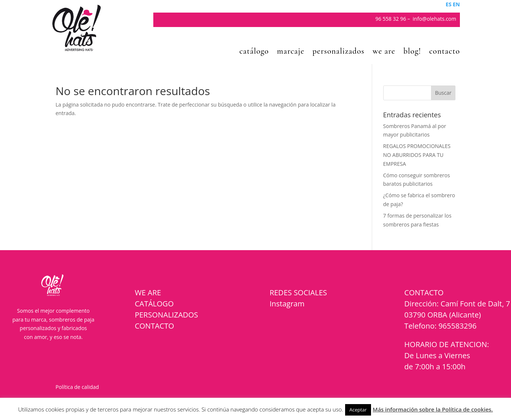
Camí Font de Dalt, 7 (475, 304)
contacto (445, 52)
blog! (412, 52)
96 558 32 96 (391, 19)
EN (456, 4)
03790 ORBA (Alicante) (443, 315)
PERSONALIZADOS (166, 315)
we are (384, 52)
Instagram (287, 304)
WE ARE (148, 293)
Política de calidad (77, 387)
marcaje (291, 52)
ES (449, 4)
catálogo (254, 52)
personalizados (338, 52)
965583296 (457, 326)
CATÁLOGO (154, 304)
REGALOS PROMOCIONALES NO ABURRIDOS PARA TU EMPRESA (417, 155)
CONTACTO (154, 326)
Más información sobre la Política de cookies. (433, 409)
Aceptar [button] (358, 410)
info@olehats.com (435, 19)
